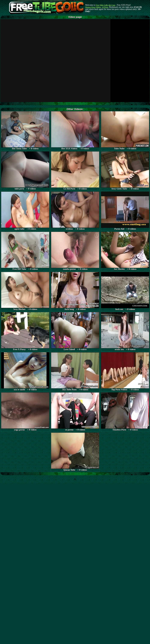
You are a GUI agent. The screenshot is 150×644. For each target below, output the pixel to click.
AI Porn (105, 7)
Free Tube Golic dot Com (105, 5)
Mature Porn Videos (93, 7)
